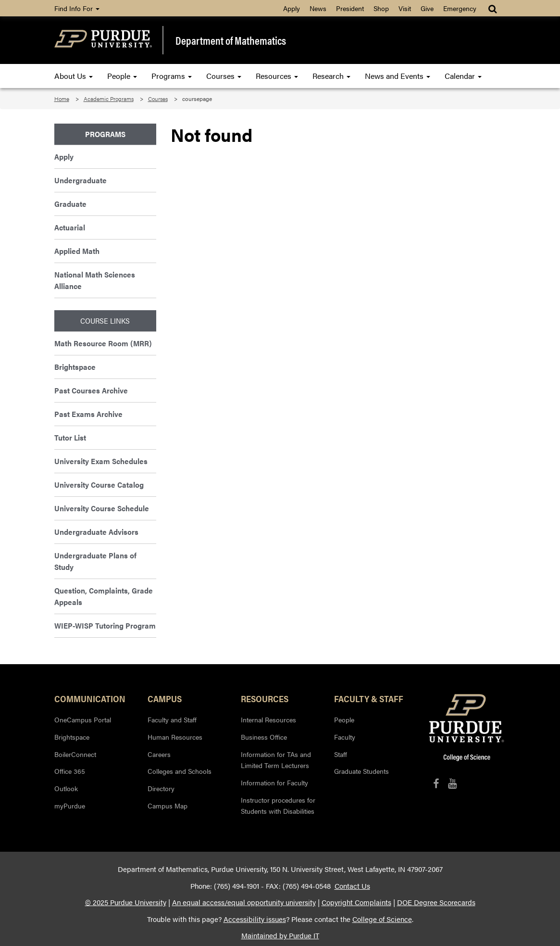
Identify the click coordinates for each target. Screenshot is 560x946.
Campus (165, 698)
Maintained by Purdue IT (280, 935)
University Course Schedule (102, 508)
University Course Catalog (99, 485)
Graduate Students (361, 771)
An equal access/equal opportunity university (244, 902)
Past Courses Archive (91, 390)
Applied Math (77, 251)
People (122, 76)
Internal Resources (268, 719)
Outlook (66, 788)
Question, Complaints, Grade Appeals (104, 596)
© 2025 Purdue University (126, 902)
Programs (172, 76)
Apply (292, 8)
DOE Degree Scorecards (436, 902)
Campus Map (168, 806)
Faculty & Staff (369, 698)
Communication (90, 698)
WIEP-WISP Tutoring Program (105, 625)
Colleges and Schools (180, 771)
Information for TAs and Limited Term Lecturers (276, 760)
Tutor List (70, 437)
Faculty (345, 737)
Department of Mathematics (231, 40)
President (350, 8)
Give (427, 8)
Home (62, 99)
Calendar (463, 76)
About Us (74, 76)
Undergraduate (81, 180)
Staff (341, 754)
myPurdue (70, 806)
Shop (381, 8)
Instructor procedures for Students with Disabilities (278, 806)
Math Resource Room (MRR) (103, 343)
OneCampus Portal (83, 719)
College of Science (382, 919)
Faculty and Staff (172, 719)
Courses (224, 76)
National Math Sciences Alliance (95, 280)
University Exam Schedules (101, 461)
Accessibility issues (255, 919)
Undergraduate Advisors (96, 532)
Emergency (460, 8)
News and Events (398, 76)
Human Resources (175, 737)
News (318, 8)
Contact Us (352, 886)
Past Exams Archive (88, 414)
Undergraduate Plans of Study (95, 561)
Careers (159, 754)
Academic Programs (109, 99)
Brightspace (75, 367)
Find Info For (77, 8)
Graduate (70, 204)
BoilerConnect (75, 754)
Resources (277, 76)
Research (331, 76)
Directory (161, 788)
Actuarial (70, 227)
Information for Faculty (274, 782)
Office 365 (70, 771)
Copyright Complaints (356, 902)
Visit (405, 8)
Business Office (264, 737)
